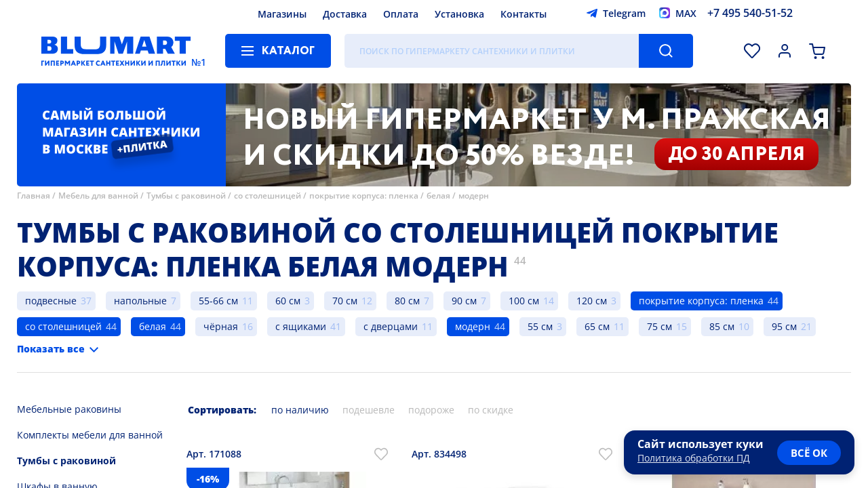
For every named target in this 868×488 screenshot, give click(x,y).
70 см (345, 301)
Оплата (401, 14)
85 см (722, 326)
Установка (459, 14)
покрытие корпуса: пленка (364, 196)
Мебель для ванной (98, 196)
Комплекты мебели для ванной (90, 435)
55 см (540, 326)
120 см (592, 301)
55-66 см (218, 301)
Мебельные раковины (69, 409)
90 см (464, 301)
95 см (784, 326)
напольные (140, 301)
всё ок (809, 453)
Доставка (345, 14)
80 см (407, 301)
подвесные (51, 301)
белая (438, 196)
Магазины (282, 14)
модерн (474, 196)
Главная (34, 196)
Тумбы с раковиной (186, 196)
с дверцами (391, 326)
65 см (597, 326)
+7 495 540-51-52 (750, 13)
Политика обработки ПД (694, 458)
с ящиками (301, 326)
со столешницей (268, 196)
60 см (288, 301)
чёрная (221, 326)
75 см (659, 326)
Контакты (524, 14)
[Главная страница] (116, 51)
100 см (524, 301)
